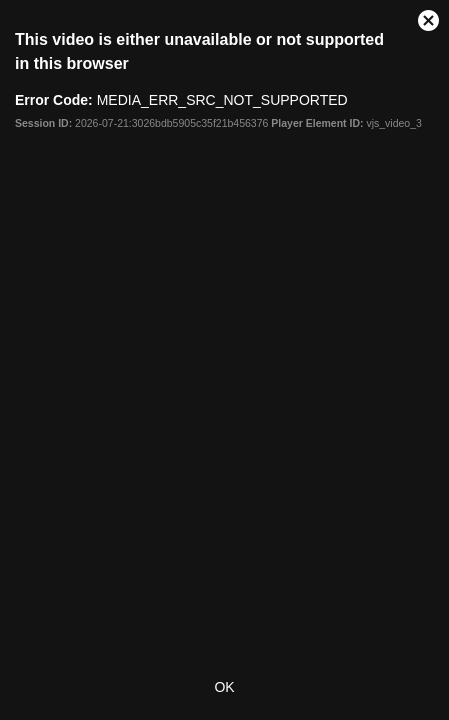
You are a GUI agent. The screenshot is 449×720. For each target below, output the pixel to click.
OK (224, 687)
